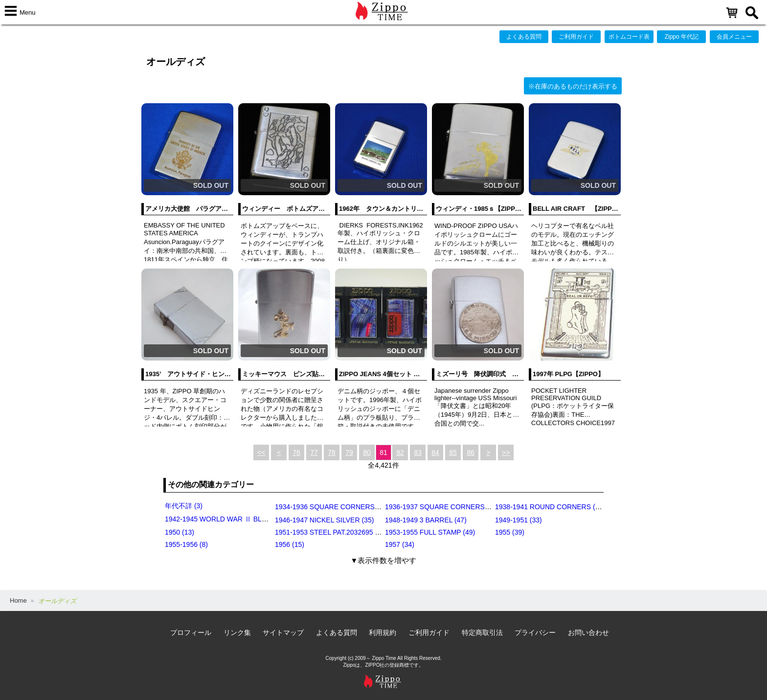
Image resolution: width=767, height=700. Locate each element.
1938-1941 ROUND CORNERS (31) (550, 507)
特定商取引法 (482, 632)
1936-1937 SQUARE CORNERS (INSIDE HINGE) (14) (468, 507)
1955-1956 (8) (186, 544)
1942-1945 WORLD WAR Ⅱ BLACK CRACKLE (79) (244, 519)
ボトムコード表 (629, 37)
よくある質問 (524, 37)
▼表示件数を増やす (384, 560)
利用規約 (383, 632)
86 (471, 452)
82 (400, 452)
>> (506, 452)
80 (367, 452)
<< (261, 452)
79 (349, 452)
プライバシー (535, 632)
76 (296, 452)
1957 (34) (400, 544)
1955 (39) (510, 532)
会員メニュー (734, 37)
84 (435, 452)
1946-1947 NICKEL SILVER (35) (324, 520)
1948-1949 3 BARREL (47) (426, 520)
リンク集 (237, 632)
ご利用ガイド (576, 37)
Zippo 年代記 (682, 37)
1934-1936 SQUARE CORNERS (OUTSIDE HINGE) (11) (362, 507)
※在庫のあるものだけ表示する (573, 86)
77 (314, 452)
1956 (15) (290, 544)
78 (332, 452)
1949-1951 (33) (519, 520)
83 (418, 452)
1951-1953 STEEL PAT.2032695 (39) (331, 532)
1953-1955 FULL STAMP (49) (430, 532)
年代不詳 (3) (184, 506)
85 (453, 452)
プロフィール (191, 632)
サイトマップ (283, 632)
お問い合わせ (588, 632)
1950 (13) (180, 532)
